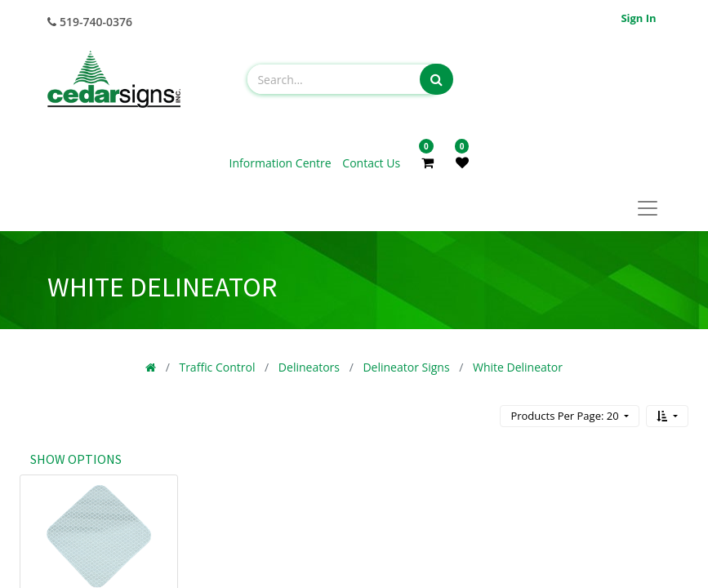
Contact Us (371, 163)
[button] (667, 416)
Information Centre (282, 163)
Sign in (638, 18)
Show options (76, 459)
